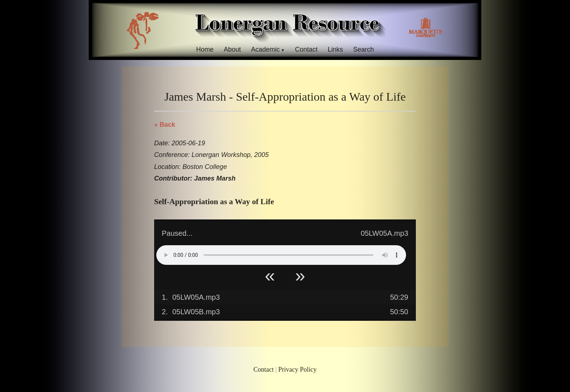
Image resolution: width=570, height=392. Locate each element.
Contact (306, 49)
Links (336, 49)
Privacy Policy (298, 369)
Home (205, 49)
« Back (165, 125)
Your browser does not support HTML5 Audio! (281, 255)
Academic (265, 49)
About (232, 49)
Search (364, 49)
